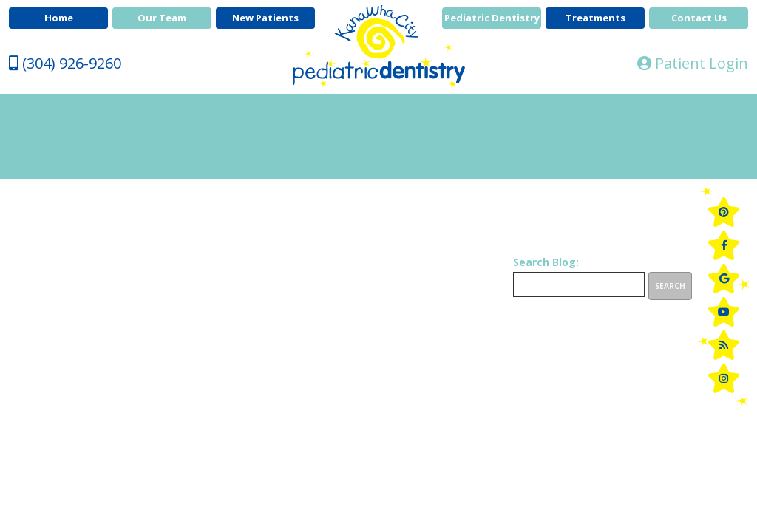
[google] (724, 279)
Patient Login (693, 63)
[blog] (724, 345)
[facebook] (724, 245)
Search (670, 286)
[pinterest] (724, 212)
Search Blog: (546, 262)
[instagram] (724, 378)
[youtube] (724, 312)
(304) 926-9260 (65, 63)
